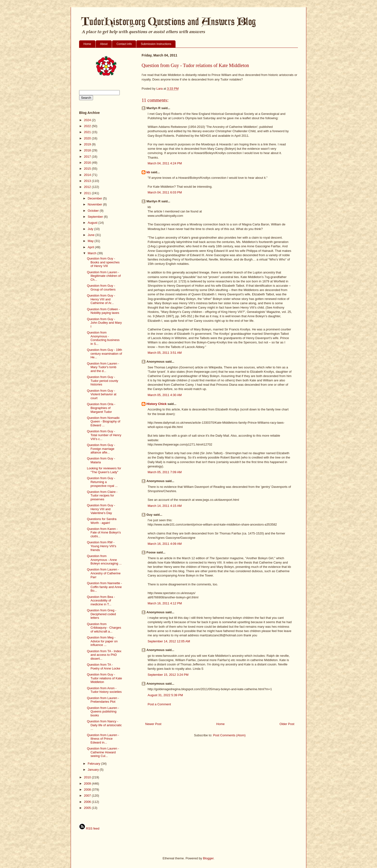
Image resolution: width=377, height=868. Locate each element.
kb (148, 172)
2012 (88, 187)
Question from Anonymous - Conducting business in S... (103, 338)
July (91, 229)
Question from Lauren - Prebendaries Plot (103, 700)
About (104, 44)
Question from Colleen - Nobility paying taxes (103, 311)
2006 (88, 802)
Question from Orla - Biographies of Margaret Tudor (101, 408)
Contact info (124, 44)
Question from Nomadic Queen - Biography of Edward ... (104, 422)
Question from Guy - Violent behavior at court (101, 394)
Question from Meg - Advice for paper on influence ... (102, 641)
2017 (88, 157)
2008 (88, 790)
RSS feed (89, 828)
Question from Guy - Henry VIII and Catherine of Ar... (101, 299)
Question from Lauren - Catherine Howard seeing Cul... (103, 752)
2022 (88, 126)
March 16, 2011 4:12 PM (165, 603)
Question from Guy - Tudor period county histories (102, 381)
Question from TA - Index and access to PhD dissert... (104, 655)
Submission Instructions (156, 44)
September (96, 217)
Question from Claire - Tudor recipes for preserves (102, 496)
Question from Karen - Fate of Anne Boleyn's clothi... (104, 533)
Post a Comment (159, 704)
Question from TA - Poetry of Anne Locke (104, 666)
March (93, 253)
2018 (88, 150)
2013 (88, 181)
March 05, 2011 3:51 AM (165, 353)
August (93, 223)
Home (87, 44)
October (94, 211)
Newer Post (153, 724)
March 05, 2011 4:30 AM (165, 395)
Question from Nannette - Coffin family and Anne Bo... (104, 587)
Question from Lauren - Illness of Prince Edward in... (103, 739)
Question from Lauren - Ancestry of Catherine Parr (104, 573)
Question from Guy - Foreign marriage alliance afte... (101, 449)
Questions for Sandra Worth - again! (102, 521)
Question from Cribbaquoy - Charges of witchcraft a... (104, 628)
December (95, 198)
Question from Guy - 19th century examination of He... (104, 353)
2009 (88, 784)
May (91, 241)
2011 (88, 193)
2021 (88, 132)
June (92, 235)
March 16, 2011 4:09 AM (165, 544)
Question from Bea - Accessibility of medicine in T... (101, 601)
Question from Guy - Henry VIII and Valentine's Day (101, 509)
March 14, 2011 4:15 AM (165, 506)
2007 (88, 796)
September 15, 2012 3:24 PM (168, 675)
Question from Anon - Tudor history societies (104, 690)
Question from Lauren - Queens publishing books (103, 712)
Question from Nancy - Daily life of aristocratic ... (104, 725)
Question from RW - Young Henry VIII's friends (101, 546)
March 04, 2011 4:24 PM (165, 163)
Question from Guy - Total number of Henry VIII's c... (104, 435)
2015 (88, 169)
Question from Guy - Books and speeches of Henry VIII (103, 262)
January (94, 770)
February (94, 764)
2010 (88, 777)
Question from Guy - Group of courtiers (101, 288)
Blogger (208, 858)
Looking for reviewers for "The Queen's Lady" (104, 470)
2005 (88, 808)
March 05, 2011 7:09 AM (165, 472)
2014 (88, 175)
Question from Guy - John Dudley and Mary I (104, 323)
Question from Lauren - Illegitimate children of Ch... (104, 276)
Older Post (287, 724)
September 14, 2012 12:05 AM (169, 641)
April (91, 247)
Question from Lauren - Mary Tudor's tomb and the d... (103, 367)
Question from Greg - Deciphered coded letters (101, 614)
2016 (88, 163)
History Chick (157, 404)
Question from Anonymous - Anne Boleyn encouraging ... (104, 560)
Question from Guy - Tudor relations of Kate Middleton (104, 678)
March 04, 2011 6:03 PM (165, 192)
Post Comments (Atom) (229, 735)
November (95, 204)
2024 (88, 120)
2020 (88, 138)
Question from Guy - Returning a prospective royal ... (102, 482)
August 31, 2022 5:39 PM (165, 695)
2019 (88, 144)
